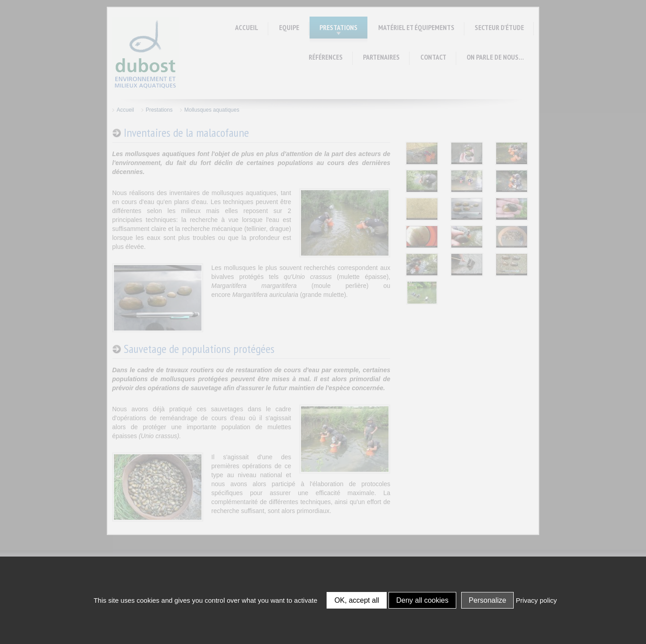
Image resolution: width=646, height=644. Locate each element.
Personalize (488, 600)
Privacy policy (537, 600)
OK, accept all (357, 600)
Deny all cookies (422, 600)
